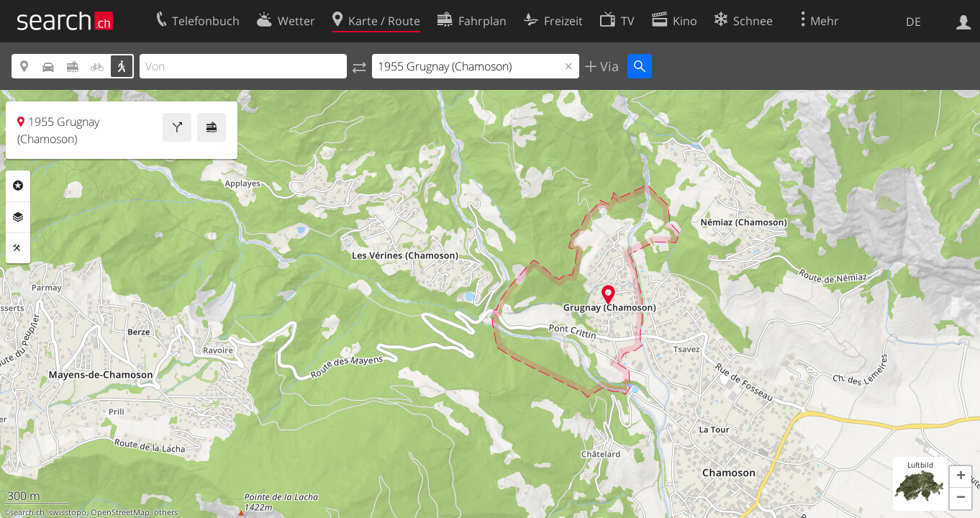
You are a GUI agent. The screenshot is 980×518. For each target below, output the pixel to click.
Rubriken (18, 186)
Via (608, 66)
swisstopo (68, 512)
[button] (961, 477)
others (166, 512)
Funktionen (18, 248)
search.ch (27, 512)
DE (913, 22)
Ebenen (18, 217)
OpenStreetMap (120, 512)
